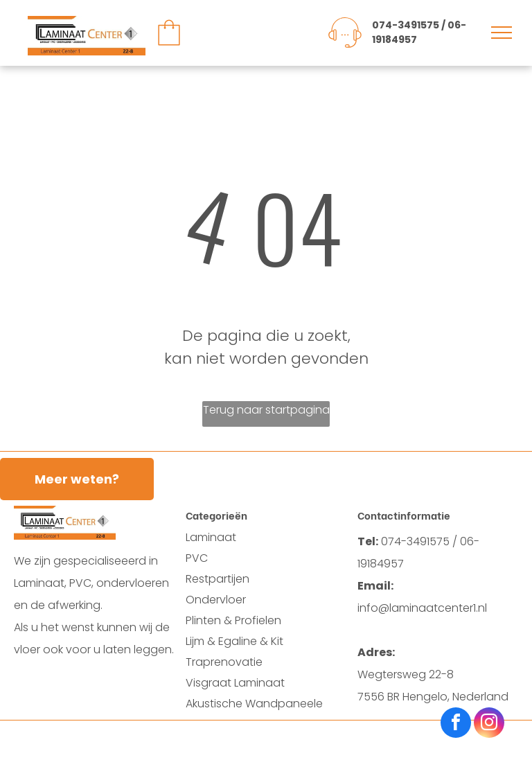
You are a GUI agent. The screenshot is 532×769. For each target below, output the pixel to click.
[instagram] (489, 724)
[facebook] (456, 724)
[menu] (502, 33)
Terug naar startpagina (266, 410)
